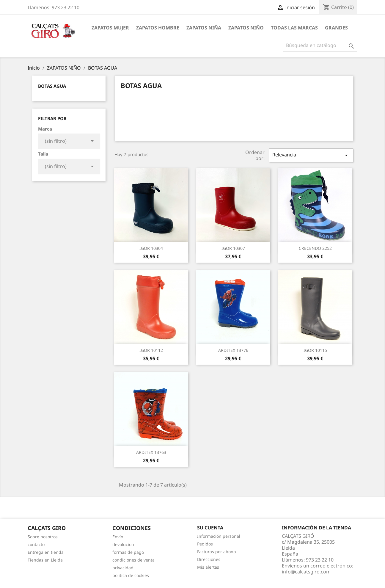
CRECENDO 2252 (315, 248)
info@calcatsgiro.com (306, 572)
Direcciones (209, 559)
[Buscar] (320, 45)
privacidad (123, 568)
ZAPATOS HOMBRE (158, 28)
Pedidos (205, 544)
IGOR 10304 (151, 248)
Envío (118, 537)
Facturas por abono (216, 552)
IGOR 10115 (315, 350)
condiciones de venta (133, 560)
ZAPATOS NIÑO (246, 28)
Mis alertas (208, 567)
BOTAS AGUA (52, 86)
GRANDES (336, 28)
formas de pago (128, 552)
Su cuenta (210, 528)
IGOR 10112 (151, 350)
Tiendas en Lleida (45, 560)
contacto (36, 544)
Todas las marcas (294, 28)
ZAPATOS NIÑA (204, 28)
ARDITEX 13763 (151, 452)
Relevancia (311, 155)
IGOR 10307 (233, 248)
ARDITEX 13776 (233, 350)
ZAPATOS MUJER (110, 28)
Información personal (219, 536)
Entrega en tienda (46, 552)
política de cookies (131, 575)
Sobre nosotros (43, 537)
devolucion (123, 544)
